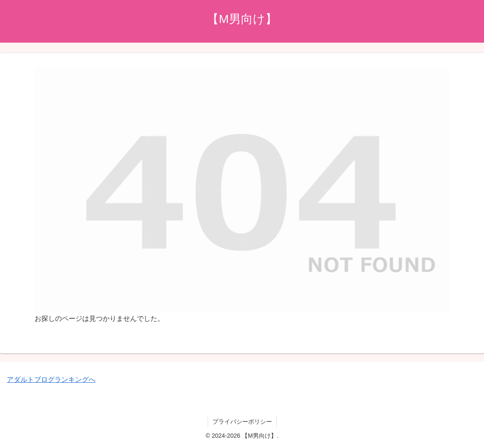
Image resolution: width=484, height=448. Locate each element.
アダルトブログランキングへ (51, 380)
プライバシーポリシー (242, 422)
